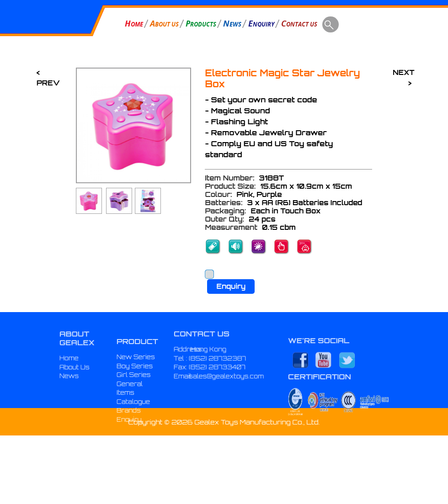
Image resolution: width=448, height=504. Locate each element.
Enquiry (231, 286)
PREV (48, 83)
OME (134, 23)
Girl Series (134, 392)
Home (69, 369)
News (69, 387)
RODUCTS (201, 23)
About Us (75, 378)
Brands (129, 428)
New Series (136, 374)
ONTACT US (299, 23)
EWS (232, 23)
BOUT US (164, 23)
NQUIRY (261, 23)
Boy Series (135, 383)
